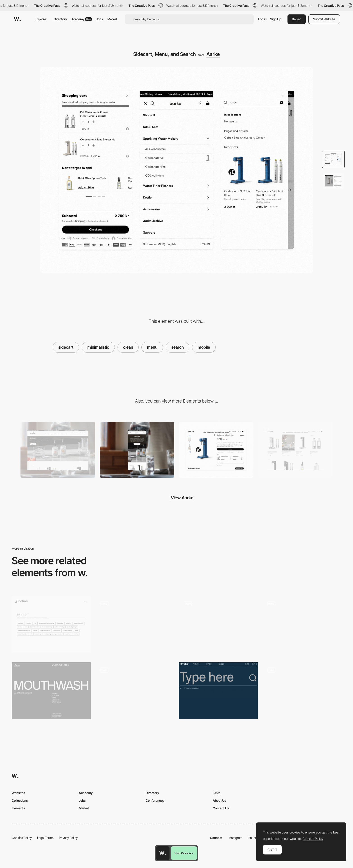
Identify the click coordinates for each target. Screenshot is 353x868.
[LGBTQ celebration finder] (302, 625)
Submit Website (324, 19)
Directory (60, 19)
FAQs (216, 793)
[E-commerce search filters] (135, 625)
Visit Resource (184, 853)
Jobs (100, 19)
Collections (20, 800)
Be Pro (297, 19)
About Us (219, 800)
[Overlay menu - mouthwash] (51, 691)
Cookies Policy (22, 838)
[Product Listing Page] (295, 450)
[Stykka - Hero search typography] (218, 691)
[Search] (135, 692)
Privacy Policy (68, 838)
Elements (18, 808)
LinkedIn (254, 838)
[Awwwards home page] (163, 853)
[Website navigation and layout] (302, 692)
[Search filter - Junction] (51, 625)
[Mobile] (137, 450)
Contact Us (221, 808)
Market (112, 19)
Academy (81, 19)
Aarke (213, 54)
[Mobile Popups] (218, 626)
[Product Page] (216, 450)
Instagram (236, 838)
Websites (18, 793)
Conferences (155, 800)
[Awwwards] (17, 19)
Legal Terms (45, 838)
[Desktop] (58, 450)
